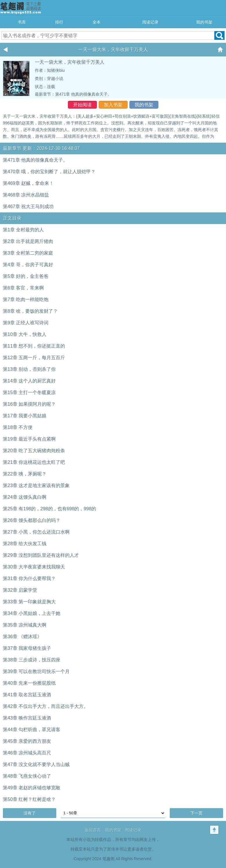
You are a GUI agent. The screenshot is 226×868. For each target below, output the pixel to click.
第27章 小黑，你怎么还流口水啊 (36, 532)
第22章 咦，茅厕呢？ (25, 474)
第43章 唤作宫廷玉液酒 (27, 718)
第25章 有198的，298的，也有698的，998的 (49, 509)
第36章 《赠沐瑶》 (22, 637)
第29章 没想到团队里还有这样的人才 (41, 555)
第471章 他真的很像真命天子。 (83, 94)
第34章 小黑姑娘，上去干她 (32, 613)
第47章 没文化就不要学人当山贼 (36, 764)
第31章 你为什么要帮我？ (29, 578)
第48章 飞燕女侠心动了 (27, 776)
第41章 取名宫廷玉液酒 (27, 695)
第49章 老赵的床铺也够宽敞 (32, 788)
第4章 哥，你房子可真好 (28, 265)
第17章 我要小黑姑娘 (25, 416)
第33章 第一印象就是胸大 (29, 602)
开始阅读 (82, 105)
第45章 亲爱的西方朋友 (27, 741)
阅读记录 (150, 22)
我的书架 (204, 22)
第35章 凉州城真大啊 (25, 625)
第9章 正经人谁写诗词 (26, 323)
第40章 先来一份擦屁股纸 (29, 683)
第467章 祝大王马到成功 (28, 206)
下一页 (196, 813)
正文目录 (12, 218)
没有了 (30, 813)
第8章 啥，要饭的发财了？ (30, 311)
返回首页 (93, 830)
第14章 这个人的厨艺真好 (29, 381)
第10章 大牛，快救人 (25, 334)
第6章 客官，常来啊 (23, 288)
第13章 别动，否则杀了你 (29, 369)
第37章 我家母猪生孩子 (27, 648)
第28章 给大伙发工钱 (25, 544)
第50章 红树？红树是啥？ (29, 799)
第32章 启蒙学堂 (20, 590)
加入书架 (113, 105)
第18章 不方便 (18, 427)
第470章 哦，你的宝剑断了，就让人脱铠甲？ (49, 172)
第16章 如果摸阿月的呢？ (29, 404)
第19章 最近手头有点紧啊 (29, 439)
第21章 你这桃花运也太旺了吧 (34, 462)
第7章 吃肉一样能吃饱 (26, 299)
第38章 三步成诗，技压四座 (32, 660)
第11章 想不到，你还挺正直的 (34, 346)
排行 (59, 22)
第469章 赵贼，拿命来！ (28, 183)
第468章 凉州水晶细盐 (26, 195)
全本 (97, 22)
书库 (22, 22)
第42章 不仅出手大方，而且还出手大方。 (46, 706)
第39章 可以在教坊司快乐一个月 (36, 671)
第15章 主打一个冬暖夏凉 (29, 392)
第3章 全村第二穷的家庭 (28, 253)
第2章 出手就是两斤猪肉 (28, 241)
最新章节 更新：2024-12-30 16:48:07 (41, 148)
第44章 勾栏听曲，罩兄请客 (32, 730)
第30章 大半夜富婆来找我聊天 (34, 567)
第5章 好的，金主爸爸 (26, 276)
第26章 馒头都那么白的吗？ (32, 520)
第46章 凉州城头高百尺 (27, 753)
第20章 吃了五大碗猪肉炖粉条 (34, 451)
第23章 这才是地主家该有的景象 (36, 485)
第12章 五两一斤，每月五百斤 (34, 358)
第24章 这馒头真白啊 (25, 497)
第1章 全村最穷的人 (23, 230)
